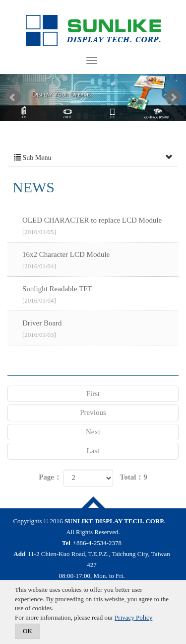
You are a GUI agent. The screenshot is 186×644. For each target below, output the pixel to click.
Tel (66, 543)
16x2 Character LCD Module (100, 261)
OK (28, 631)
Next (173, 97)
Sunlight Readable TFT (100, 295)
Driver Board (100, 329)
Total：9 (134, 477)
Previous (93, 412)
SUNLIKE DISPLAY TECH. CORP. (93, 31)
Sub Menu (93, 158)
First (93, 394)
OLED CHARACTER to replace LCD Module (100, 227)
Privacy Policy (133, 617)
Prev (13, 97)
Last (93, 451)
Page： (50, 477)
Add (19, 554)
